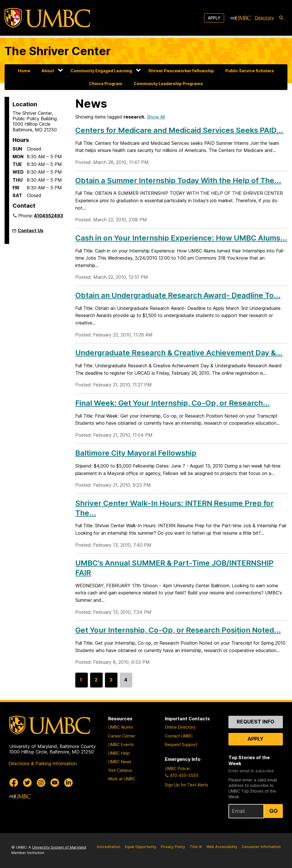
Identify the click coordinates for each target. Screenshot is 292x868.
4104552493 (48, 216)
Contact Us (31, 230)
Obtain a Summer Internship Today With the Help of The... (178, 180)
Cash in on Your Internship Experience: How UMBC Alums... (181, 238)
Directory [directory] (264, 18)
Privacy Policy (173, 847)
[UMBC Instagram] (41, 783)
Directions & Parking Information (43, 763)
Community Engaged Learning (101, 71)
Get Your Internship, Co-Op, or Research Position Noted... (178, 630)
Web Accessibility (222, 847)
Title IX (196, 847)
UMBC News (120, 762)
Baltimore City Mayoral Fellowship (136, 453)
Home (24, 71)
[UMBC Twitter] (27, 783)
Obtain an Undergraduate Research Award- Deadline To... (178, 295)
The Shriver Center (58, 51)
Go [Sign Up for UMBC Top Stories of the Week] (273, 811)
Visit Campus (120, 770)
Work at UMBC (122, 779)
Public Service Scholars (250, 71)
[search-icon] (281, 18)
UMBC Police (177, 768)
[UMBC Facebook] (14, 783)
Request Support (181, 744)
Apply (214, 18)
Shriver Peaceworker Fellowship (181, 71)
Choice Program (106, 84)
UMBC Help (119, 753)
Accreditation (109, 847)
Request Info (255, 722)
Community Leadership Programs (168, 84)
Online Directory (180, 727)
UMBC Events (121, 744)
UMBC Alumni (120, 727)
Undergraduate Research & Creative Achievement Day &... (179, 353)
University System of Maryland (59, 847)
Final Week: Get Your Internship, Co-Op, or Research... (173, 403)
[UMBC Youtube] (55, 783)
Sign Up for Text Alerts (186, 785)
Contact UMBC (179, 736)
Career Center (122, 736)
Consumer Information (261, 847)
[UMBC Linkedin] (68, 783)
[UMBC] (47, 18)
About (48, 71)
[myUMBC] (241, 18)
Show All (156, 117)
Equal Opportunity (141, 847)
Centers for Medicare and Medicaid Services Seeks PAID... (179, 130)
